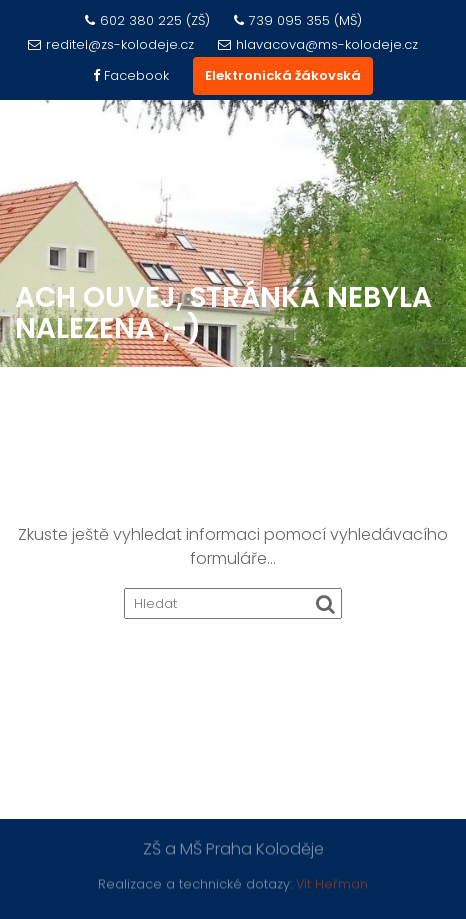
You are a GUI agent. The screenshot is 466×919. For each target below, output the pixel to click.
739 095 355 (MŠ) (298, 20)
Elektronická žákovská (283, 75)
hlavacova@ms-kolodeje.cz (318, 44)
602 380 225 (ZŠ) (147, 20)
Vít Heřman (332, 883)
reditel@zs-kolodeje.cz (111, 44)
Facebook (131, 75)
